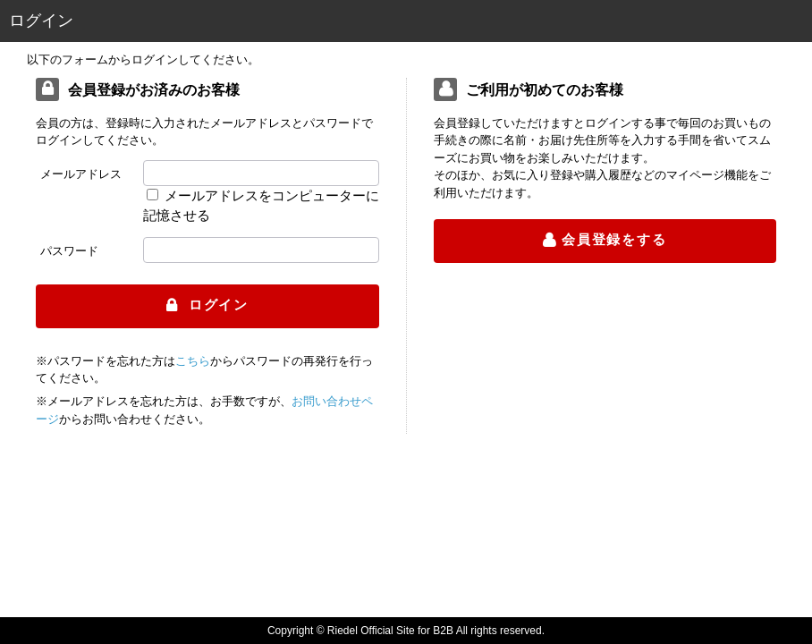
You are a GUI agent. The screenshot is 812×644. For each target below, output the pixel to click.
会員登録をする (614, 239)
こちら (193, 361)
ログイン (216, 305)
